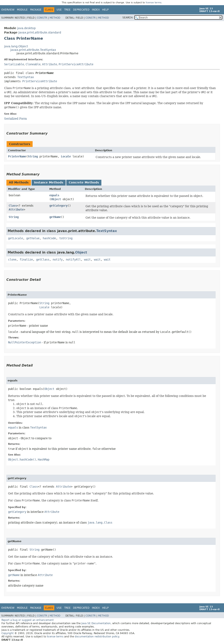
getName (55, 217)
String (33, 156)
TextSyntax (26, 77)
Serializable (14, 64)
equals (54, 195)
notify (58, 260)
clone (12, 260)
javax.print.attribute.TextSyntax (33, 50)
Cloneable (33, 64)
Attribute (50, 64)
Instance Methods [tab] (49, 182)
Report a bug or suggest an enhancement (28, 620)
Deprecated (81, 10)
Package (36, 10)
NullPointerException (25, 342)
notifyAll (73, 260)
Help (105, 10)
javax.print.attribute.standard (40, 32)
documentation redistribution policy (97, 637)
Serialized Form (15, 119)
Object (56, 199)
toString (66, 238)
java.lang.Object (16, 46)
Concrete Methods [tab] (84, 182)
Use (59, 10)
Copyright (8, 633)
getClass (43, 260)
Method (55, 18)
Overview (8, 10)
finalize (26, 260)
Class (13, 206)
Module (22, 10)
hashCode (49, 238)
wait (87, 260)
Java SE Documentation (96, 623)
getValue (33, 238)
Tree (67, 10)
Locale (66, 156)
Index (96, 10)
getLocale (15, 238)
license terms (154, 3)
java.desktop (26, 28)
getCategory (58, 206)
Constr (42, 18)
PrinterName (17, 156)
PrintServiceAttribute (76, 64)
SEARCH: (128, 18)
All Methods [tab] (19, 182)
